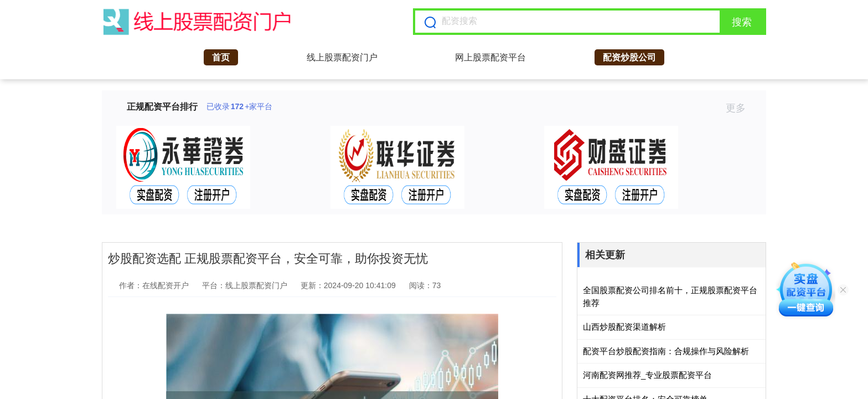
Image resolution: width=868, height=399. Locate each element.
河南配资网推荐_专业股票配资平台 (647, 375)
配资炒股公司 (629, 57)
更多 (740, 108)
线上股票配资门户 (342, 57)
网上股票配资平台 (490, 57)
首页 (221, 57)
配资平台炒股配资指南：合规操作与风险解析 (666, 351)
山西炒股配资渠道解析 (624, 327)
